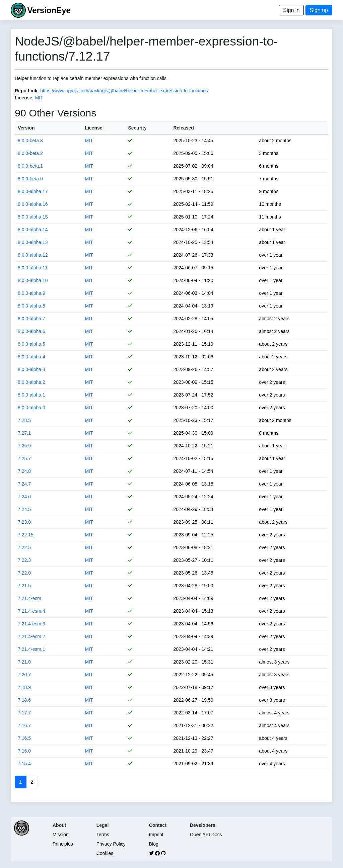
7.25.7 (24, 458)
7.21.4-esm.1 (31, 649)
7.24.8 (24, 471)
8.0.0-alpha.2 (31, 382)
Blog (154, 844)
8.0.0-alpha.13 (33, 242)
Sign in (291, 10)
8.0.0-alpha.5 (31, 344)
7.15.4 (24, 764)
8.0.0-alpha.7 (31, 319)
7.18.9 (24, 687)
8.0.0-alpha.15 (33, 217)
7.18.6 (24, 700)
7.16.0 (24, 751)
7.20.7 (24, 675)
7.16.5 (24, 738)
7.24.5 (24, 509)
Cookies (105, 853)
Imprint (156, 835)
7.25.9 (24, 446)
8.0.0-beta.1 (30, 166)
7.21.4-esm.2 (31, 636)
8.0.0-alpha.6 (31, 331)
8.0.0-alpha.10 (33, 280)
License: (24, 98)
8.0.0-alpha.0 (31, 408)
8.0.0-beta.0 (30, 179)
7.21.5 (24, 586)
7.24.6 (24, 497)
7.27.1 (24, 433)
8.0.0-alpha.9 (31, 293)
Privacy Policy (111, 844)
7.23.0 (24, 522)
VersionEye (49, 10)
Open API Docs (206, 835)
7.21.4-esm (29, 598)
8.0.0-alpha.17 (33, 191)
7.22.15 (26, 535)
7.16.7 (24, 725)
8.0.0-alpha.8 (31, 306)
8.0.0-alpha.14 (33, 230)
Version (26, 128)
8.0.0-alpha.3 (31, 369)
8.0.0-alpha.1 (31, 395)
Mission (60, 835)
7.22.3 (24, 560)
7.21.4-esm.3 (31, 624)
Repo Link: (27, 91)
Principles (63, 844)
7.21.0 (24, 662)
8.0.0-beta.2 (30, 153)
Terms (103, 835)
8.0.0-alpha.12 (33, 255)
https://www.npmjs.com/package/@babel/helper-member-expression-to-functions (124, 91)
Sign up (319, 10)
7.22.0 (24, 573)
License (93, 128)
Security (137, 128)
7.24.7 (24, 484)
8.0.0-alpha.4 (31, 357)
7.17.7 (24, 713)
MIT (39, 98)
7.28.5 (24, 420)
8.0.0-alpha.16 (33, 204)
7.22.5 (24, 547)
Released (183, 128)
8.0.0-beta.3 (30, 141)
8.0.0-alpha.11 (33, 268)
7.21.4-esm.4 (31, 611)
